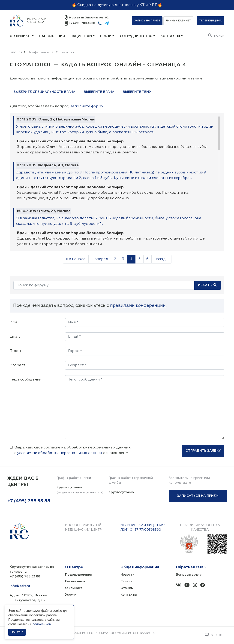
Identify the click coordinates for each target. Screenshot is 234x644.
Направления (52, 36)
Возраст (18, 365)
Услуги (71, 595)
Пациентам (81, 36)
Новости (127, 575)
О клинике (20, 36)
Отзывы (127, 588)
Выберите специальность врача (44, 92)
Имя (13, 322)
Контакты (170, 36)
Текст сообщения (25, 380)
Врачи (106, 36)
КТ (142, 5)
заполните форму (87, 106)
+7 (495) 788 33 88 (82, 23)
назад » (161, 259)
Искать (207, 285)
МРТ (153, 5)
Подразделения (79, 575)
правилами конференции (138, 306)
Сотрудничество (136, 36)
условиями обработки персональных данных (60, 453)
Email (15, 337)
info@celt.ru (20, 586)
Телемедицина (210, 21)
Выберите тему (137, 92)
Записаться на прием (198, 496)
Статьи (126, 581)
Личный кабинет (178, 21)
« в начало (76, 259)
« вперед (100, 259)
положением (42, 624)
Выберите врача (99, 92)
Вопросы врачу (189, 575)
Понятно (17, 632)
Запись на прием (147, 21)
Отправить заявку (203, 451)
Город (15, 351)
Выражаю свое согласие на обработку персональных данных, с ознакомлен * (73, 450)
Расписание (75, 581)
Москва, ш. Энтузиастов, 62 (89, 18)
